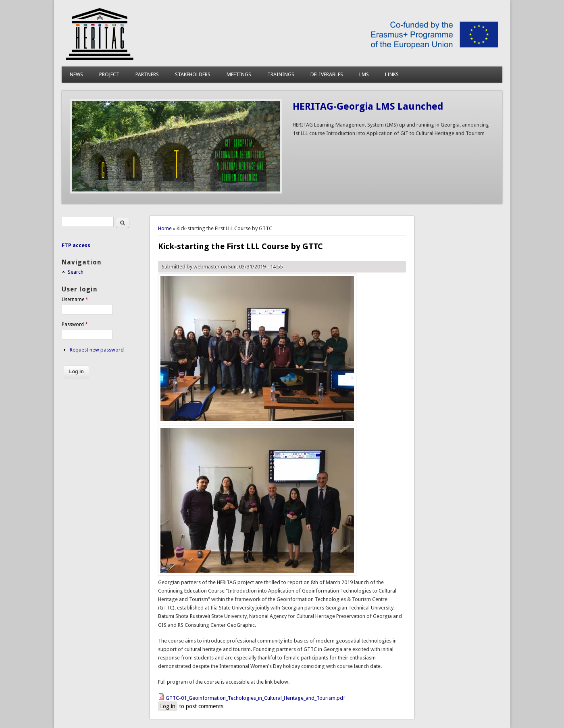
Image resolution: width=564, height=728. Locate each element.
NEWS (76, 74)
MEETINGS (239, 74)
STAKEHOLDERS (193, 74)
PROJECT (109, 74)
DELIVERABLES (327, 74)
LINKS (392, 74)
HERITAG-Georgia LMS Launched (368, 106)
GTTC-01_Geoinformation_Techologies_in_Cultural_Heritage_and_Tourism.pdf (255, 698)
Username (75, 300)
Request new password (97, 350)
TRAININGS (281, 74)
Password (75, 324)
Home (165, 228)
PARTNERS (147, 74)
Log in (168, 706)
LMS (364, 74)
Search (76, 272)
